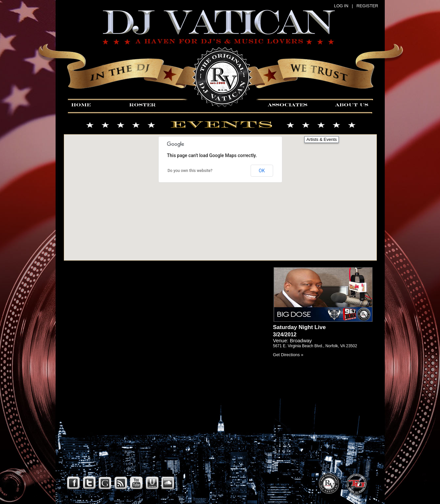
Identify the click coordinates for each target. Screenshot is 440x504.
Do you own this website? (190, 171)
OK (262, 171)
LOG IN (341, 6)
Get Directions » (288, 355)
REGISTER (367, 6)
